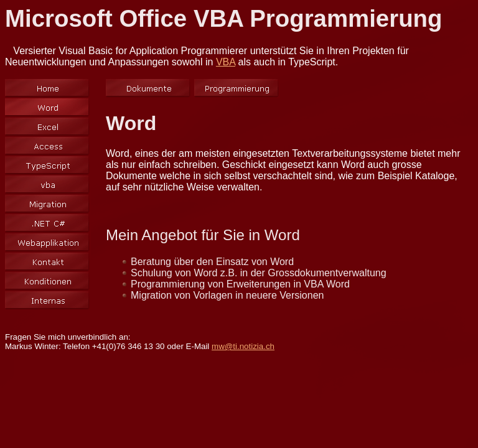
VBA (226, 62)
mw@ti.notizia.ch (243, 346)
